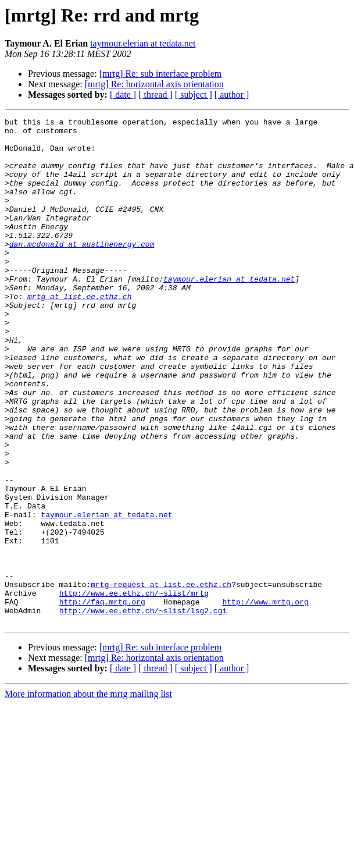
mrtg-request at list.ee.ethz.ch (161, 678)
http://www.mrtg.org (265, 699)
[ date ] (123, 95)
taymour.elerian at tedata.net (143, 43)
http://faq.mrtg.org (102, 699)
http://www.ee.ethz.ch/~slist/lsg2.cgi (143, 710)
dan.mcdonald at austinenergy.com (82, 270)
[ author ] (232, 95)
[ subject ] (194, 95)
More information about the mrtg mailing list (88, 795)
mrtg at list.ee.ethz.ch (79, 333)
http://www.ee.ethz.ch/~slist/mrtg (134, 689)
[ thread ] (155, 95)
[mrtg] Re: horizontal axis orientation (154, 84)
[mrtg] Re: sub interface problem (161, 74)
